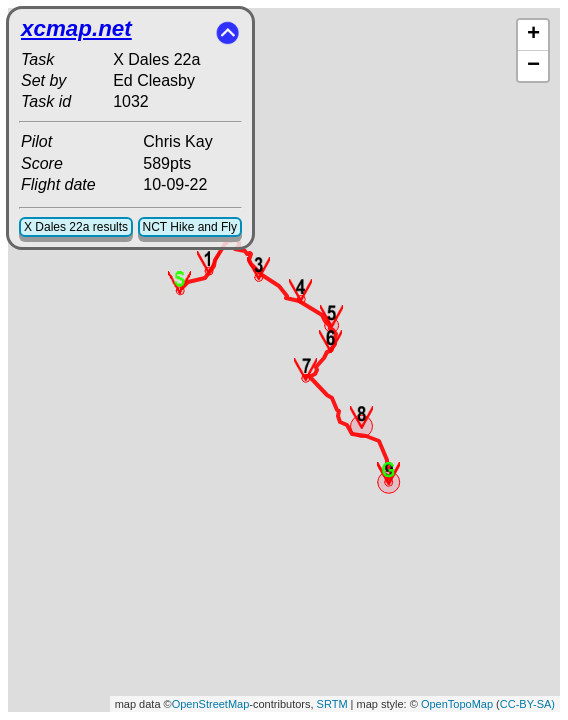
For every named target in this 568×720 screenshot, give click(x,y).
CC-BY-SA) (527, 704)
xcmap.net (76, 28)
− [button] (533, 66)
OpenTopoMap (457, 704)
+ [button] (533, 35)
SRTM (332, 704)
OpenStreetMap (211, 704)
